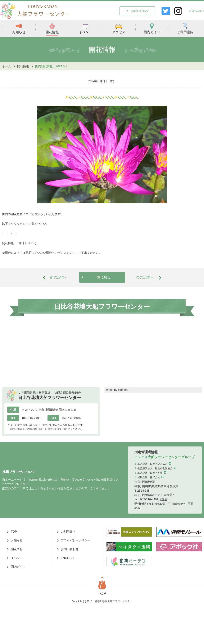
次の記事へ (145, 277)
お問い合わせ (140, 11)
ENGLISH (198, 11)
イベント (85, 28)
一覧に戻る (102, 277)
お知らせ (19, 28)
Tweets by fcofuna (116, 390)
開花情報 (52, 28)
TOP (14, 532)
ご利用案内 (185, 28)
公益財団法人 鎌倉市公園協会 (155, 468)
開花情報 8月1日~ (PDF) (19, 243)
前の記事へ (59, 277)
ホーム (6, 66)
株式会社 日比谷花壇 (150, 473)
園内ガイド (152, 28)
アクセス (119, 28)
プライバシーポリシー (76, 540)
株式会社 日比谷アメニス (153, 464)
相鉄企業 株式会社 (149, 477)
